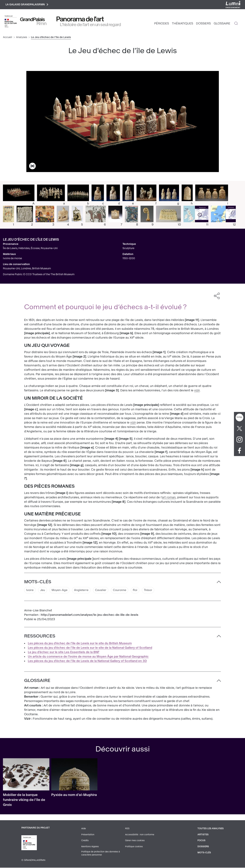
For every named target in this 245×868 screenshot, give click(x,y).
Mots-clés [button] (38, 582)
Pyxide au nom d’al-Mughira (74, 796)
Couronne (124, 591)
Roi (140, 591)
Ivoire (30, 591)
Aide (83, 829)
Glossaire (222, 24)
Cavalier (104, 591)
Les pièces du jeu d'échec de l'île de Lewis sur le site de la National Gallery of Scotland (90, 648)
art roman (169, 498)
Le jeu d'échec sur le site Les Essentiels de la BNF (64, 653)
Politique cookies (134, 847)
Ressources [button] (40, 637)
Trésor (153, 591)
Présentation (87, 835)
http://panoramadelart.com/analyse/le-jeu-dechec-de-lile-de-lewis (90, 616)
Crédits (85, 841)
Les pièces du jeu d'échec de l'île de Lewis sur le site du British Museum (80, 644)
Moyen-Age (61, 591)
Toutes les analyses (210, 829)
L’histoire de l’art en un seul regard (91, 25)
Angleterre (84, 591)
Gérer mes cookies (134, 841)
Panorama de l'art (80, 20)
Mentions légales (90, 847)
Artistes (202, 835)
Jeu (43, 591)
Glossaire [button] (37, 681)
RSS (127, 829)
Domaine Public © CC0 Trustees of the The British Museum (39, 275)
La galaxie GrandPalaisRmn (28, 5)
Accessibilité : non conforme (139, 835)
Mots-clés (204, 853)
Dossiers (203, 24)
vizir (197, 391)
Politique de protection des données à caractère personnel (101, 854)
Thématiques (182, 24)
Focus (201, 841)
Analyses (22, 38)
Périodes (162, 24)
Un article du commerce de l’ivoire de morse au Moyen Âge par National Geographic (88, 657)
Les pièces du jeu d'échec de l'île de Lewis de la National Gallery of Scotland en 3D (87, 662)
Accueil (8, 38)
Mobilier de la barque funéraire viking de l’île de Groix (24, 801)
